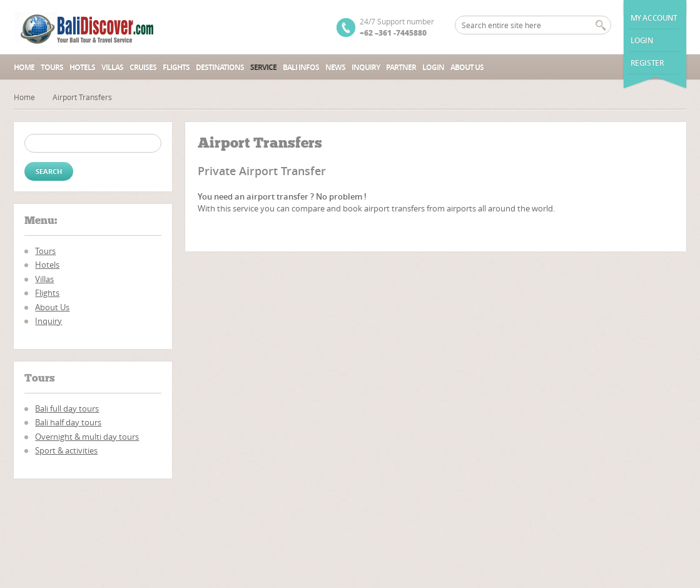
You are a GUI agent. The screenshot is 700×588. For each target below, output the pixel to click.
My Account (654, 18)
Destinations (220, 67)
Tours (52, 67)
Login (642, 40)
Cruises (143, 67)
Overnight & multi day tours (87, 437)
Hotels (82, 67)
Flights (176, 67)
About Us (467, 67)
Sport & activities (66, 450)
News (335, 67)
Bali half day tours (68, 422)
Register (647, 63)
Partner (401, 67)
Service (263, 67)
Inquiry (366, 67)
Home (24, 67)
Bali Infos (301, 67)
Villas (112, 67)
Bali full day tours (67, 408)
